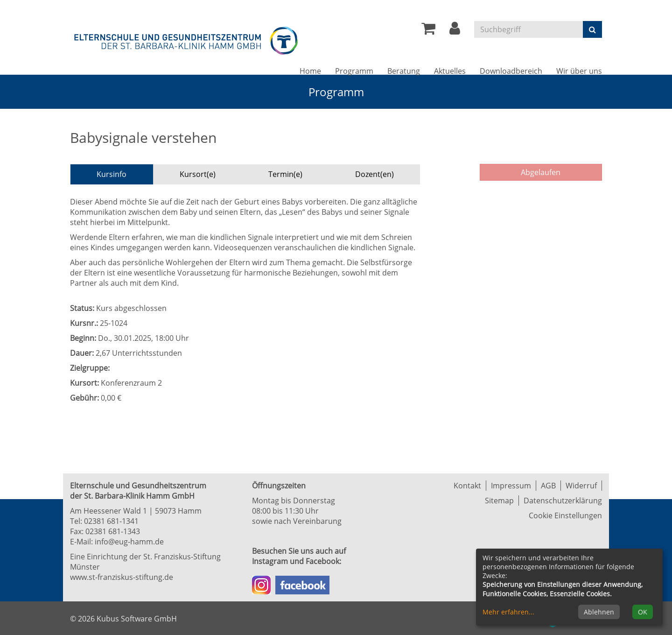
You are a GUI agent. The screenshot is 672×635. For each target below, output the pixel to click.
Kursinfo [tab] (112, 174)
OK (643, 612)
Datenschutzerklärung (563, 501)
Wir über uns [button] (579, 71)
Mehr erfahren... (508, 612)
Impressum (511, 486)
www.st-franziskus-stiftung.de (122, 577)
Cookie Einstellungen (565, 515)
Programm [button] (354, 71)
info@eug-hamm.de (129, 542)
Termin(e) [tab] (285, 174)
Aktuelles (450, 71)
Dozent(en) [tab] (374, 174)
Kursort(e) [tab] (198, 174)
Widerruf (581, 486)
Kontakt (467, 486)
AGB (548, 486)
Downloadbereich (511, 71)
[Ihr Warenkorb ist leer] (428, 31)
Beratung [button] (404, 71)
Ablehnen (599, 612)
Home (310, 71)
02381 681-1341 (111, 521)
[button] (455, 31)
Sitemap (499, 501)
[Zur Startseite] (187, 39)
